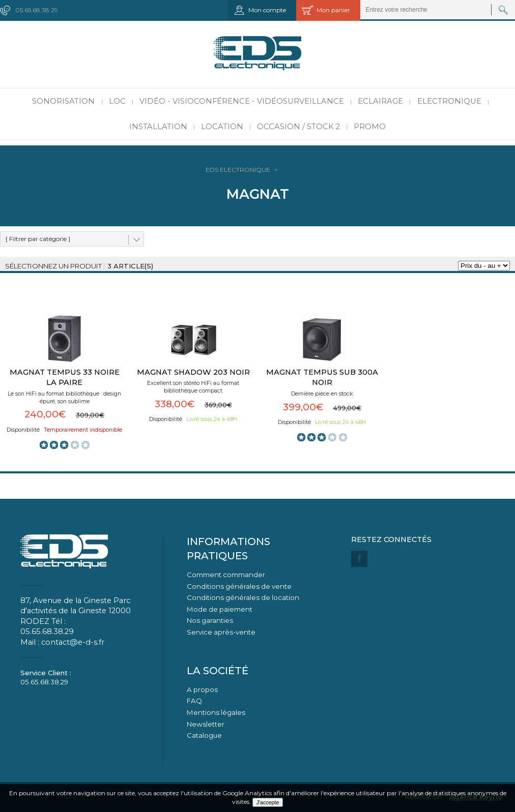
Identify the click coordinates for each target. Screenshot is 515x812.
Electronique (449, 101)
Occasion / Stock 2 (298, 127)
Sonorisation (63, 101)
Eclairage (380, 101)
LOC (117, 101)
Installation (158, 127)
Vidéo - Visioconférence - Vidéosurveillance (242, 101)
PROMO (370, 127)
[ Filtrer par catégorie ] (38, 239)
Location (222, 127)
